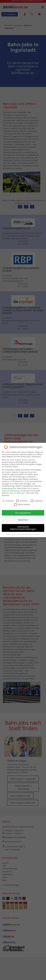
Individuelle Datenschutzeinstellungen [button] (23, 526)
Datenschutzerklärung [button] (24, 533)
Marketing (36, 499)
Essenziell (8, 499)
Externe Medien (22, 503)
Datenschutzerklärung (11, 489)
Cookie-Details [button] (11, 533)
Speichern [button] (23, 518)
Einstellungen (20, 491)
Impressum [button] (36, 533)
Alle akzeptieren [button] (23, 511)
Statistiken (22, 499)
